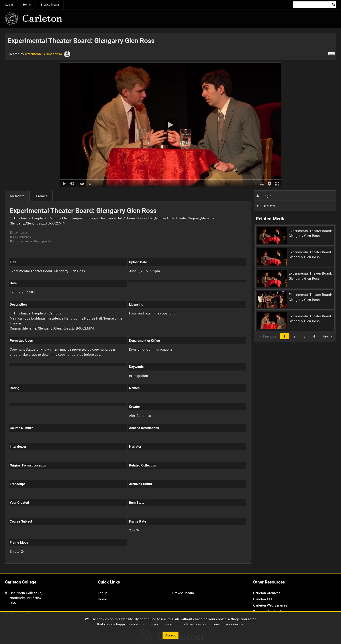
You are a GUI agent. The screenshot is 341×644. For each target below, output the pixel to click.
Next (327, 336)
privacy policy (158, 624)
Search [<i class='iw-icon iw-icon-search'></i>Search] (333, 4)
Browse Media (50, 5)
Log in (9, 5)
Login (264, 196)
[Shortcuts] (331, 53)
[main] (171, 301)
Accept (170, 635)
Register (266, 206)
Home (27, 5)
